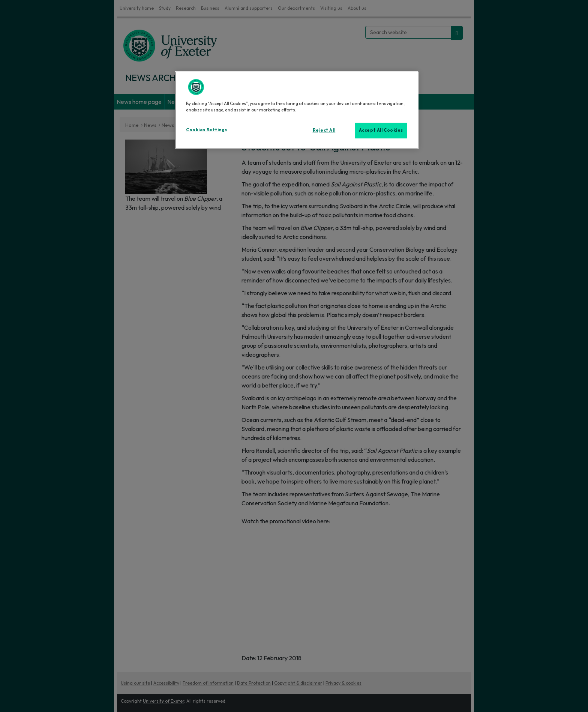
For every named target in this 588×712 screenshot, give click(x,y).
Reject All (324, 130)
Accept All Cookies (381, 130)
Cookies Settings (206, 130)
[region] (297, 110)
